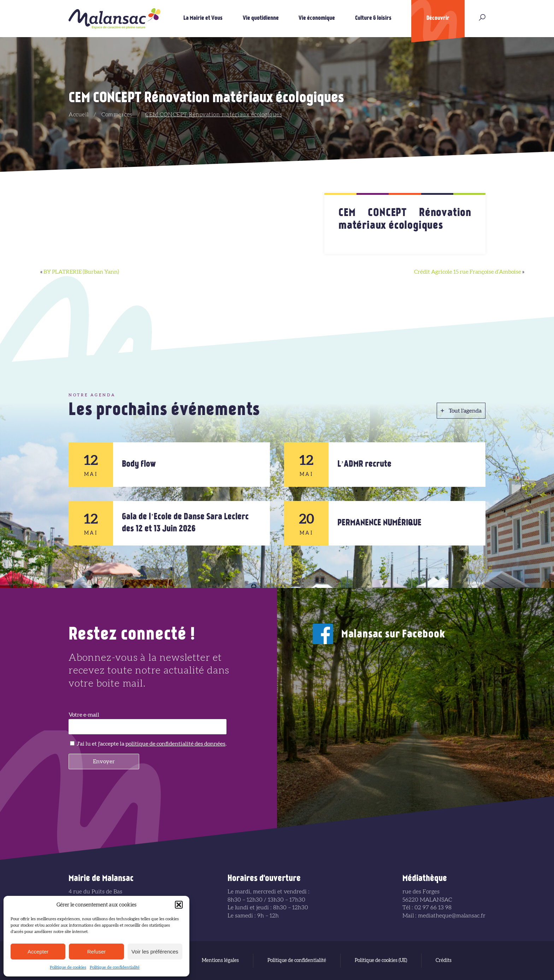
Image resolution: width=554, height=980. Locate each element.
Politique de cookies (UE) (381, 961)
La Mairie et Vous (203, 18)
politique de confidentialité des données (175, 744)
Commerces (117, 115)
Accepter (38, 952)
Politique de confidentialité (115, 967)
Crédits (444, 961)
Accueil (79, 115)
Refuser (97, 952)
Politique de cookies (68, 967)
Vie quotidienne (261, 18)
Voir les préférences (155, 952)
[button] (179, 905)
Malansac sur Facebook (393, 635)
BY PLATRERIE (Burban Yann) (81, 272)
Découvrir (438, 18)
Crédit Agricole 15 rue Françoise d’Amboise (468, 272)
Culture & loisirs (373, 18)
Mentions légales (220, 961)
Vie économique (317, 18)
